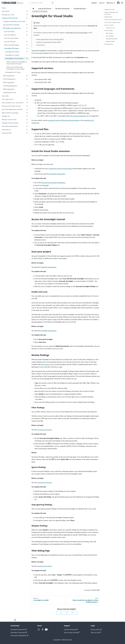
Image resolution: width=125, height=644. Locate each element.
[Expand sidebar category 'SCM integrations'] (27, 76)
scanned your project (45, 430)
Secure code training (72, 633)
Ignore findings (110, 36)
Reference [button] (110, 3)
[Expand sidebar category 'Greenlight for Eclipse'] (27, 52)
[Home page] (33, 9)
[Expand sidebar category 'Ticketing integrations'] (27, 86)
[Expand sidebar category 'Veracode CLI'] (27, 130)
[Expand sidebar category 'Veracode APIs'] (27, 133)
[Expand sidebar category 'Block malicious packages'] (27, 113)
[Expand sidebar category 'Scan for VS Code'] (27, 42)
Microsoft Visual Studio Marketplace (53, 183)
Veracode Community (19, 630)
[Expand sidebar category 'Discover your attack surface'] (27, 106)
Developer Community (19, 633)
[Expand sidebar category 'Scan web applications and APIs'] (27, 109)
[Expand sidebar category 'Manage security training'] (27, 123)
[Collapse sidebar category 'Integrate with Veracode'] (27, 18)
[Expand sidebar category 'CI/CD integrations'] (27, 79)
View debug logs (109, 44)
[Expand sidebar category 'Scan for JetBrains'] (27, 35)
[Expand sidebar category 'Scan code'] (27, 96)
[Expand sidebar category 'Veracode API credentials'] (27, 25)
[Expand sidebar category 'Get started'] (27, 11)
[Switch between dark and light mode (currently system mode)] (122, 3)
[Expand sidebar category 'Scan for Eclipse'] (27, 31)
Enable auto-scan (110, 28)
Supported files (108, 17)
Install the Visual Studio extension (113, 20)
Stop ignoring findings (112, 39)
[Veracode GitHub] (118, 3)
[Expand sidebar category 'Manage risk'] (27, 116)
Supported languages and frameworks (111, 13)
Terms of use (96, 633)
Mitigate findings (110, 41)
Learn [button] (101, 3)
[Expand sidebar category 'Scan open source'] (27, 99)
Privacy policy (96, 630)
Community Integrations (19, 636)
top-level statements (79, 116)
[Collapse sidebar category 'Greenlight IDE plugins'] (27, 48)
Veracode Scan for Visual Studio (77, 33)
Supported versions (110, 10)
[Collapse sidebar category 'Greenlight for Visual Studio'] (27, 58)
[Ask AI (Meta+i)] (53, 3)
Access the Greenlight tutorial (112, 22)
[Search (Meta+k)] (39, 3)
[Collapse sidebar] (15, 620)
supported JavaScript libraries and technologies (63, 120)
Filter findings (109, 33)
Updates (94, 3)
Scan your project (109, 25)
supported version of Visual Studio (61, 169)
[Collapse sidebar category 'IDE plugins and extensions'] (27, 28)
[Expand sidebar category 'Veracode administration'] (27, 126)
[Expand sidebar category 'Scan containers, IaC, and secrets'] (27, 103)
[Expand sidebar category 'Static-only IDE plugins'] (27, 45)
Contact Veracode (71, 630)
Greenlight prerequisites (57, 174)
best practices (46, 365)
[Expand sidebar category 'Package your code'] (27, 15)
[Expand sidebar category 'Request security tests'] (27, 119)
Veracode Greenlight (43, 53)
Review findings (109, 31)
